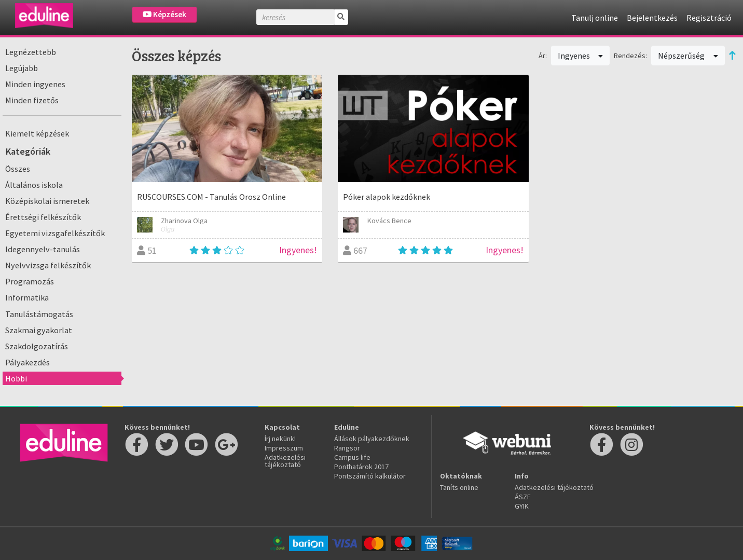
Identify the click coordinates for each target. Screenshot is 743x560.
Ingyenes (581, 56)
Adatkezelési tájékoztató (285, 461)
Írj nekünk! (280, 439)
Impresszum (284, 448)
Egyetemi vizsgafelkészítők (55, 233)
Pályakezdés (27, 362)
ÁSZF (523, 497)
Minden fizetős (32, 100)
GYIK (522, 506)
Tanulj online (595, 18)
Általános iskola (34, 185)
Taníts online (459, 487)
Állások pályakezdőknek (372, 439)
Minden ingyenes (35, 84)
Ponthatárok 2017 (361, 467)
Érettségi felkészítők (43, 217)
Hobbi (16, 378)
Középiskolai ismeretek (47, 201)
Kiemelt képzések (37, 133)
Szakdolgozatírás (37, 346)
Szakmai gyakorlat (39, 330)
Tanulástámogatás (39, 314)
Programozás (30, 281)
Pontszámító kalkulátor (370, 476)
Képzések (164, 14)
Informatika (27, 297)
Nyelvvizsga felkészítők (48, 265)
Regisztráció (709, 18)
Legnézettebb (31, 52)
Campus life (352, 457)
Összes (18, 169)
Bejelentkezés (652, 18)
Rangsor (347, 448)
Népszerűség (688, 56)
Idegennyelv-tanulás (43, 249)
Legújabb (22, 68)
